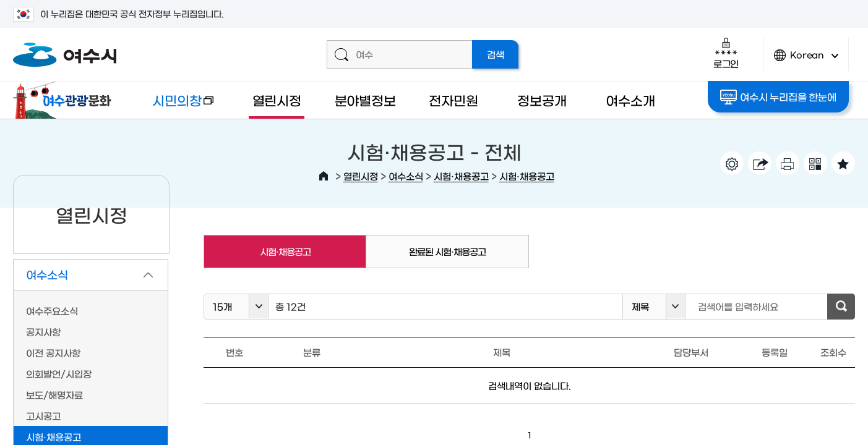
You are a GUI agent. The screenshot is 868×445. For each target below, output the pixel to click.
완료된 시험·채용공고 (447, 251)
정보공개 (542, 100)
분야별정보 (365, 100)
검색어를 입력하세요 (738, 306)
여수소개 (630, 100)
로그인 (726, 53)
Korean (806, 60)
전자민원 (453, 100)
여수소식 (406, 176)
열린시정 (277, 100)
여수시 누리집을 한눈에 (778, 97)
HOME (324, 176)
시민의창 (174, 106)
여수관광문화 (66, 100)
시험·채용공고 (461, 176)
